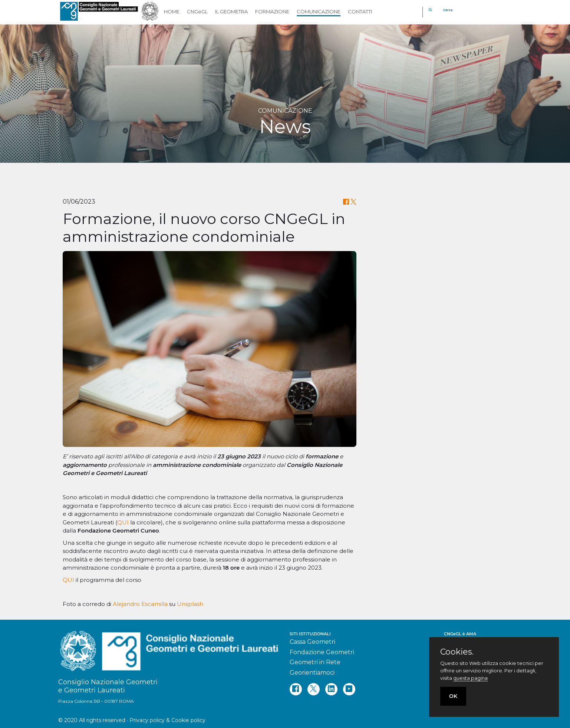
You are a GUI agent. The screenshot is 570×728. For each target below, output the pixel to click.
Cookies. (457, 652)
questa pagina (470, 678)
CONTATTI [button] (360, 11)
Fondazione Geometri (322, 652)
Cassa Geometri (312, 642)
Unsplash (190, 604)
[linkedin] (331, 689)
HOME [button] (172, 11)
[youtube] (349, 689)
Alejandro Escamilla (140, 604)
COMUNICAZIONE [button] (319, 11)
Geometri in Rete (315, 662)
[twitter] (314, 689)
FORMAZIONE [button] (272, 11)
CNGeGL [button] (197, 11)
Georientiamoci (312, 673)
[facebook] (296, 689)
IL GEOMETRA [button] (231, 11)
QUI (124, 522)
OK (453, 696)
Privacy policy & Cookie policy (167, 720)
